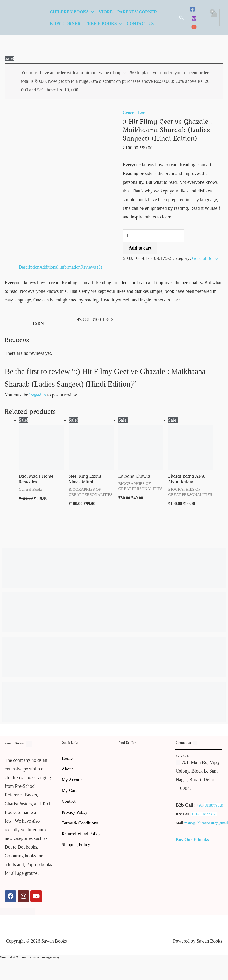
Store (106, 12)
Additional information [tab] (62, 267)
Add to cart (140, 248)
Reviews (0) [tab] (95, 267)
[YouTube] (194, 27)
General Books (137, 113)
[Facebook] (192, 9)
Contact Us (140, 24)
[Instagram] (194, 18)
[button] (181, 18)
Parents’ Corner (137, 12)
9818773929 (214, 807)
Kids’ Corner (65, 24)
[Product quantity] (154, 236)
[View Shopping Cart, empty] (214, 18)
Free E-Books (101, 24)
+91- (200, 807)
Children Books (69, 12)
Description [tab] (30, 267)
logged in (38, 395)
